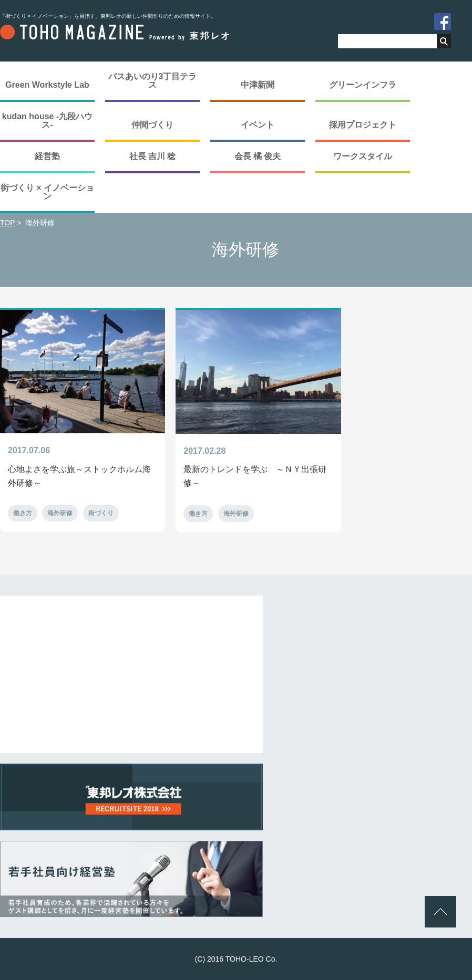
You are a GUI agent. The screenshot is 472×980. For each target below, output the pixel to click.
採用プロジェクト (363, 125)
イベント (258, 125)
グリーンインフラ (363, 85)
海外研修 (60, 513)
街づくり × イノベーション (47, 192)
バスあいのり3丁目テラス (153, 81)
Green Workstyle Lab (47, 85)
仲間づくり (152, 125)
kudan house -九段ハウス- (47, 121)
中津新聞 (258, 85)
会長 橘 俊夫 (258, 156)
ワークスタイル (363, 156)
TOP (7, 223)
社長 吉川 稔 (153, 156)
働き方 (23, 513)
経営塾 (47, 156)
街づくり (101, 513)
